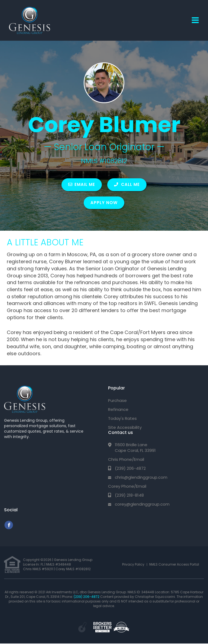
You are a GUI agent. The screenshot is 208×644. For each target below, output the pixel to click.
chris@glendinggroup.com (141, 477)
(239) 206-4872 (130, 468)
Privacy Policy (133, 564)
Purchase (117, 400)
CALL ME (127, 184)
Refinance (118, 409)
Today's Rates (122, 418)
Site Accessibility (125, 427)
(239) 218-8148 (129, 495)
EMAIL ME (82, 184)
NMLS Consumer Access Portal (174, 564)
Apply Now (104, 203)
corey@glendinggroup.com (142, 504)
